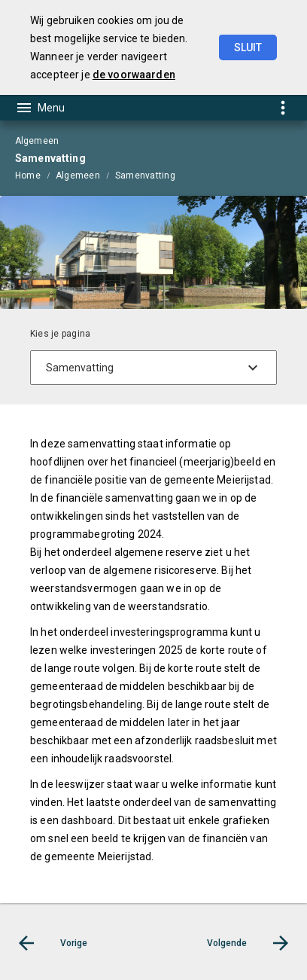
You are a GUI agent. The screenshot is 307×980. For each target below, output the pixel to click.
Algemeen (78, 176)
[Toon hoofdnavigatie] (40, 108)
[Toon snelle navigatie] (283, 107)
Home (28, 176)
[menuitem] (35, 175)
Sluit (248, 47)
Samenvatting (145, 176)
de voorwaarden (134, 75)
